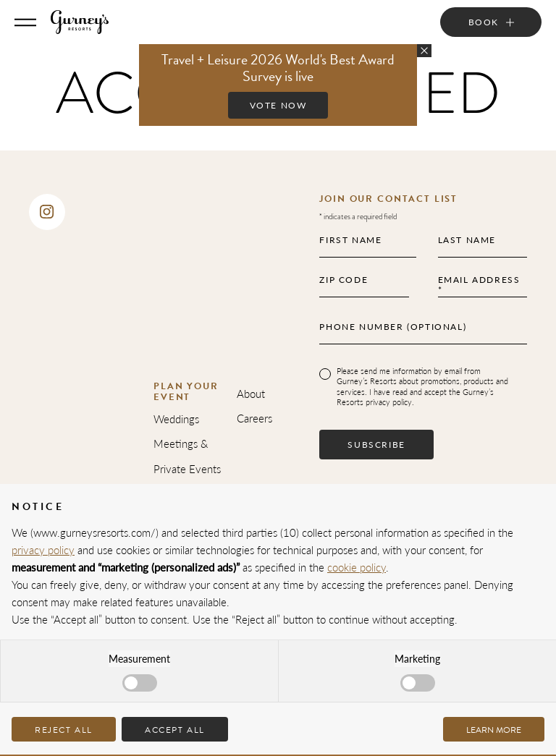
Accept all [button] (175, 730)
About (251, 393)
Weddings (176, 419)
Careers (254, 418)
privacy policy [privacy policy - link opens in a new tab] (43, 549)
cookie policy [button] (357, 567)
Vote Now (278, 105)
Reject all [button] (64, 730)
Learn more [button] (494, 730)
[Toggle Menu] (25, 22)
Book (484, 22)
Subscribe (376, 445)
